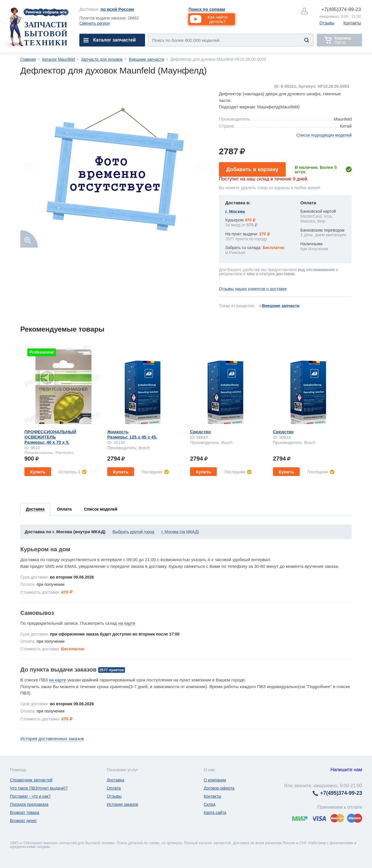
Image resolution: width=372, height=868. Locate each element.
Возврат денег (23, 821)
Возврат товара (25, 812)
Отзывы (327, 23)
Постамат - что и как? (30, 796)
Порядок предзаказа (29, 804)
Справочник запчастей (31, 780)
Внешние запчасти (146, 59)
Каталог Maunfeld (58, 59)
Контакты (352, 23)
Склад (210, 804)
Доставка (115, 780)
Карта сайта (215, 812)
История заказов (122, 804)
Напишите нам (346, 770)
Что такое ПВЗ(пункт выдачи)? (39, 788)
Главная (28, 59)
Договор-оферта (219, 788)
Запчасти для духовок (102, 59)
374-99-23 (341, 9)
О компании (215, 780)
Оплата (114, 788)
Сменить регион (95, 23)
